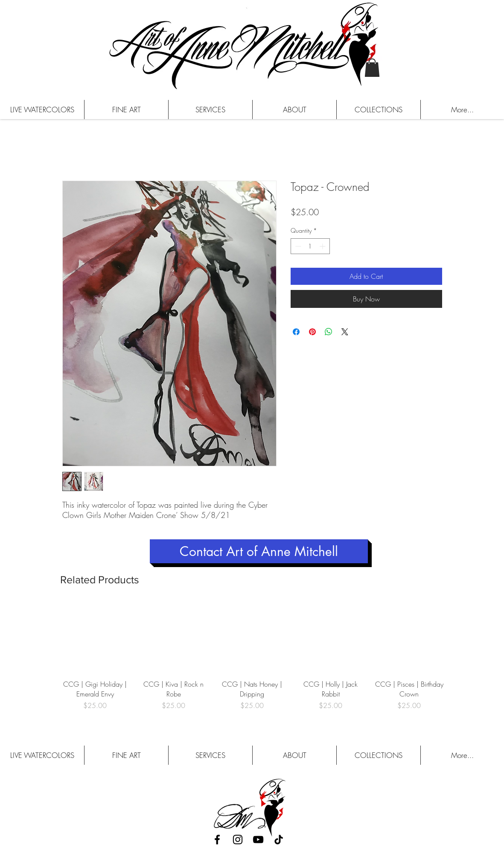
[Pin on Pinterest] (312, 332)
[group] (252, 661)
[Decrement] (297, 246)
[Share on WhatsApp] (329, 332)
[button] (372, 68)
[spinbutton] (310, 246)
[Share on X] (345, 332)
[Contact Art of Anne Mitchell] (259, 551)
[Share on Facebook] (296, 332)
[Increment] (323, 246)
